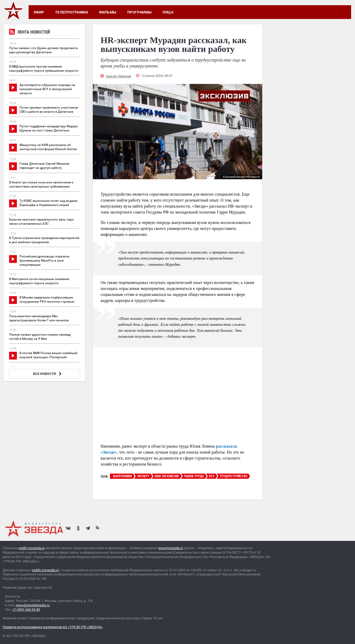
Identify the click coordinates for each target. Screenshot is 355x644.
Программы (140, 12)
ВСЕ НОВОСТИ (48, 374)
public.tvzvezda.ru (32, 548)
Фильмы (108, 12)
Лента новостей (29, 33)
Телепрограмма (72, 12)
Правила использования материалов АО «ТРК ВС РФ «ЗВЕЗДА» (53, 627)
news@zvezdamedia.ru (33, 605)
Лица (168, 12)
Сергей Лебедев (118, 76)
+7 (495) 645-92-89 (26, 610)
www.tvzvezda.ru (171, 548)
